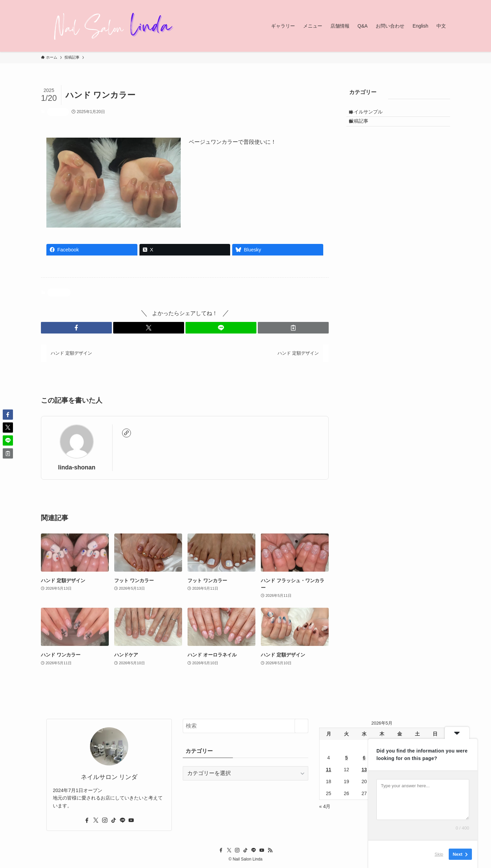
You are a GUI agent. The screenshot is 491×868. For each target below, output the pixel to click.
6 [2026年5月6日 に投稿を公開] (364, 758)
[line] (122, 820)
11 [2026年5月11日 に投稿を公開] (329, 770)
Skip (439, 854)
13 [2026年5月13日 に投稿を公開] (364, 770)
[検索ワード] (245, 726)
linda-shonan (77, 467)
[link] (127, 433)
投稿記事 (58, 112)
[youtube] (131, 820)
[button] (76, 328)
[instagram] (105, 820)
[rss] (270, 850)
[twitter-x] (96, 820)
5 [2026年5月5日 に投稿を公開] (346, 758)
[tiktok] (114, 820)
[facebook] (87, 820)
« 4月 (325, 806)
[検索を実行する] (301, 726)
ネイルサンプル (372, 114)
